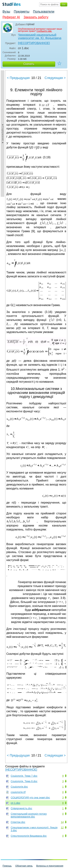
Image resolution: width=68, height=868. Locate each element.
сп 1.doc (16, 803)
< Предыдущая (18, 78)
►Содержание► (3, 134)
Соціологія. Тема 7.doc (24, 776)
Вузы (6, 12)
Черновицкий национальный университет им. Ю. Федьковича (40, 36)
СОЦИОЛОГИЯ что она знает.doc (30, 798)
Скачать (29, 64)
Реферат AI (11, 17)
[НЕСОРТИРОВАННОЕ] (34, 43)
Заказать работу (36, 17)
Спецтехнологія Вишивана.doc (29, 836)
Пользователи (44, 12)
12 (62, 828)
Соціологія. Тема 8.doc (24, 781)
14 (62, 822)
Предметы (22, 12)
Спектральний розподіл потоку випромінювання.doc (29, 815)
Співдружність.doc (21, 808)
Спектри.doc (18, 822)
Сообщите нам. (44, 31)
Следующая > (55, 78)
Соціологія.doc (19, 787)
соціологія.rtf (18, 792)
